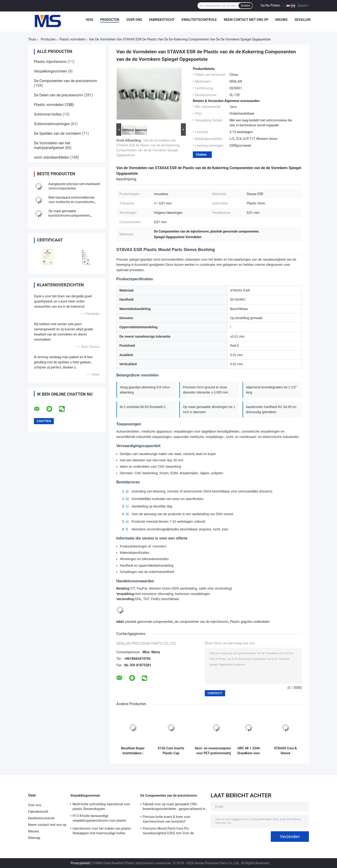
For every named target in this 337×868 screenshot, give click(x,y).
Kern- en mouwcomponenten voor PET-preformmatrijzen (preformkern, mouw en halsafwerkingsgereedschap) (216, 751)
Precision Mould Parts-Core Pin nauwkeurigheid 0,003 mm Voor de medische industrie (168, 832)
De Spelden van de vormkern (58, 133)
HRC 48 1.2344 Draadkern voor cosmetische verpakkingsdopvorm (249, 751)
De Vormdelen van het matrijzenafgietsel (52, 145)
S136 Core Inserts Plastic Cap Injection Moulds (171, 751)
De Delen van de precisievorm (58, 95)
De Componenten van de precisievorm (66, 81)
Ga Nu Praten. (271, 5)
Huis (90, 20)
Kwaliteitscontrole (199, 20)
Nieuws (282, 20)
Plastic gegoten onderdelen (250, 622)
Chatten (201, 155)
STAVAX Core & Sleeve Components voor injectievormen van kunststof (285, 751)
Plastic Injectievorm (50, 62)
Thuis (32, 39)
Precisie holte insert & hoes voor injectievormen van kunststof (167, 819)
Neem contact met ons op (246, 20)
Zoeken (245, 6)
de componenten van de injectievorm (201, 622)
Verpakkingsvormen (50, 71)
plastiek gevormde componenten (149, 622)
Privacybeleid (80, 863)
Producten (110, 20)
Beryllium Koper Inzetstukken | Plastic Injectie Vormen (133, 751)
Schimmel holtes (48, 114)
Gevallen (303, 20)
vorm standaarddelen (52, 157)
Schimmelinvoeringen (52, 124)
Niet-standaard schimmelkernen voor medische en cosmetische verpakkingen (72, 202)
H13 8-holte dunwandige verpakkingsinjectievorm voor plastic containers (99, 819)
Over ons (134, 20)
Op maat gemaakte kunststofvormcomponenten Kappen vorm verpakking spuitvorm (74, 215)
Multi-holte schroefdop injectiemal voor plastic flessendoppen (101, 806)
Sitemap (34, 838)
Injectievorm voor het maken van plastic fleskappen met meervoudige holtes (102, 831)
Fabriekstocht (162, 20)
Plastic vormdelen (72, 39)
